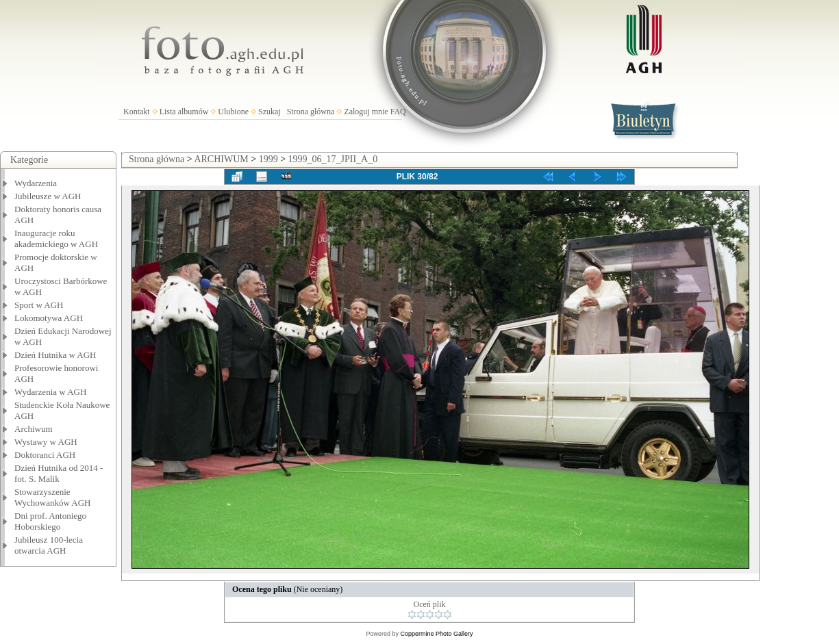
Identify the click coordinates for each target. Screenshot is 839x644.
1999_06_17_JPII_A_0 (333, 159)
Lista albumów (184, 112)
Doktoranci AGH (45, 455)
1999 (268, 159)
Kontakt (137, 112)
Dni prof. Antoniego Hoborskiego (50, 521)
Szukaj (270, 112)
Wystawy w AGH (46, 442)
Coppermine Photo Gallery (436, 634)
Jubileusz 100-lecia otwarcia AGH (49, 545)
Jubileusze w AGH (48, 196)
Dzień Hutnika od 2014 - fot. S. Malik (59, 473)
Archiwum (34, 429)
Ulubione (233, 112)
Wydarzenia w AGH (50, 392)
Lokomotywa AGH (49, 318)
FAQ (398, 112)
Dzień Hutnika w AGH (55, 355)
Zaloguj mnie (366, 112)
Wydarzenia (36, 183)
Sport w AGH (39, 305)
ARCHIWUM (221, 159)
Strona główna (311, 112)
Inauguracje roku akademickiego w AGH (56, 239)
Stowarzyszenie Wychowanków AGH (53, 497)
